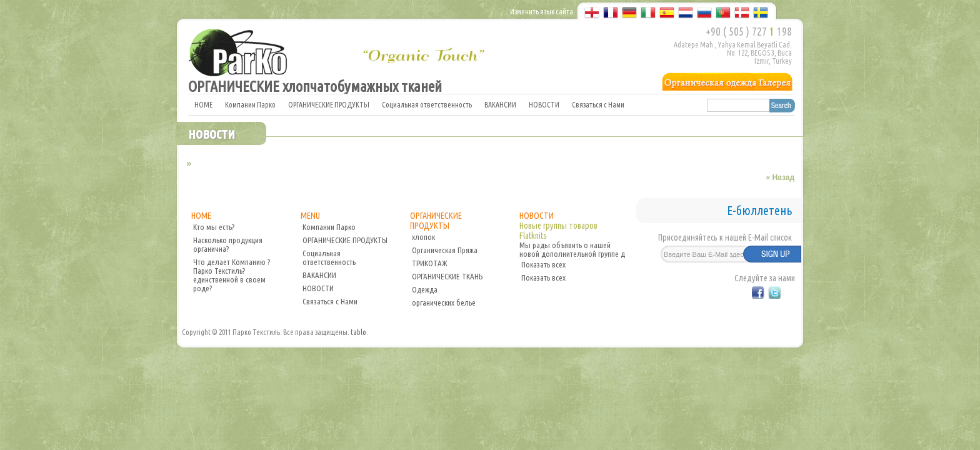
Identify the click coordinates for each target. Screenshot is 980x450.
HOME (203, 105)
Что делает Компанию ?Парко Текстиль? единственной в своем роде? (232, 275)
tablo (358, 332)
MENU (310, 216)
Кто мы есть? (214, 227)
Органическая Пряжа (445, 250)
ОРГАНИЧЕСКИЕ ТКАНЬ (447, 276)
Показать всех (543, 264)
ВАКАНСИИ (500, 105)
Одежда (425, 289)
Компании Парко (250, 105)
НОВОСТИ (544, 105)
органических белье (444, 302)
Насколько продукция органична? (228, 244)
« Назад (780, 177)
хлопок (423, 237)
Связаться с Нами (598, 105)
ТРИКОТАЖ (430, 263)
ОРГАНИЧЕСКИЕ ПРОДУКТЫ (329, 105)
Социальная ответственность (427, 105)
